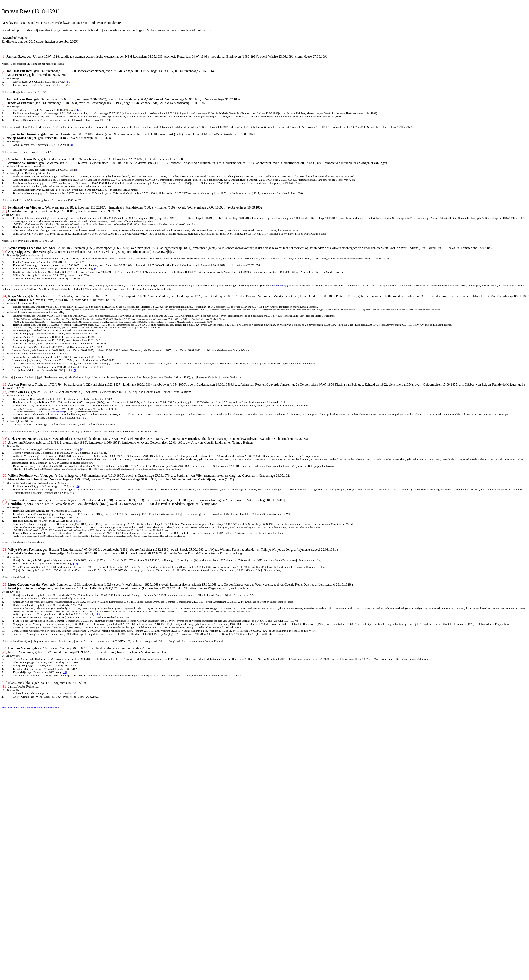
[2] (79, 110)
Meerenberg (278, 286)
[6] (96, 268)
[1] (68, 82)
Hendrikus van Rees (55, 412)
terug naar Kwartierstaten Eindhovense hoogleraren (30, 708)
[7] (74, 370)
